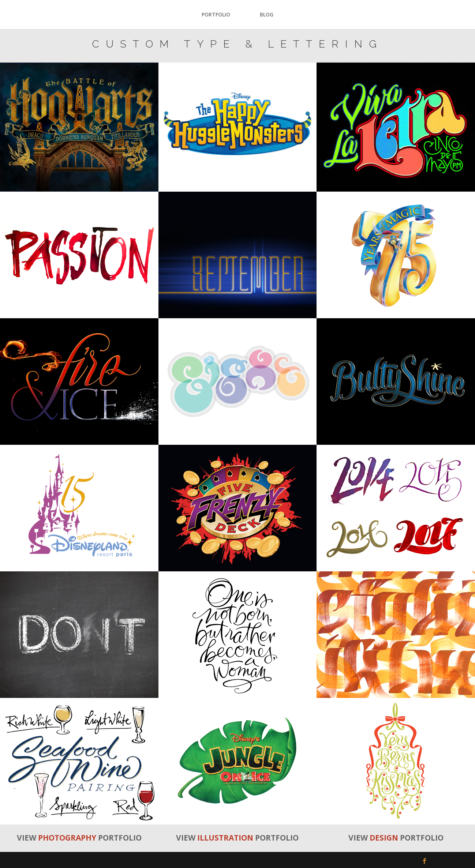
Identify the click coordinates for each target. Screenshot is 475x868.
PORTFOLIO (216, 15)
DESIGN (384, 838)
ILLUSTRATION (225, 838)
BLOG (267, 15)
